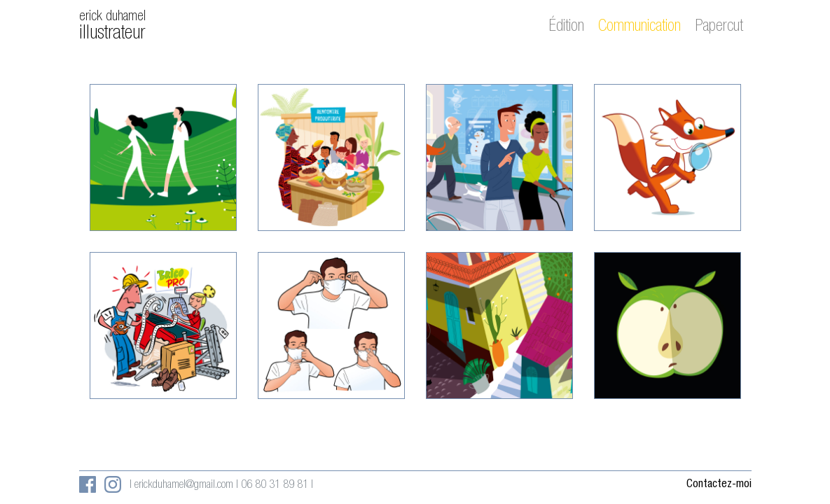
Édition (566, 27)
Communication (639, 27)
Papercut (719, 27)
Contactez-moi (719, 485)
